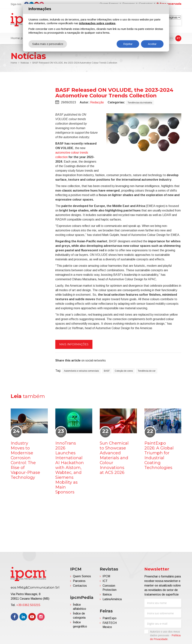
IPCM (106, 576)
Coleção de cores (124, 371)
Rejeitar (128, 44)
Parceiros (79, 581)
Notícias (25, 63)
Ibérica (107, 594)
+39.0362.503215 (28, 605)
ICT (105, 581)
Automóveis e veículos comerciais (81, 371)
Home (14, 63)
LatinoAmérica (112, 599)
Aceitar (152, 44)
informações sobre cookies (97, 23)
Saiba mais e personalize (48, 44)
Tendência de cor (147, 371)
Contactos (80, 586)
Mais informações (74, 344)
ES (171, 38)
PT (178, 38)
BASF (107, 371)
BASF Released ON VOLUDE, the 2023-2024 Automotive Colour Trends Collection (75, 63)
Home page (19, 38)
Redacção (97, 102)
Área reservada (170, 4)
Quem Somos (82, 576)
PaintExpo (109, 618)
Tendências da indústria (140, 103)
